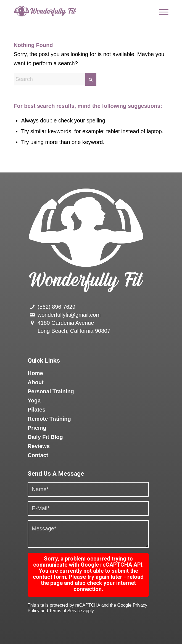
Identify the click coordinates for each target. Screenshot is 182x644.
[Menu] (161, 11)
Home (35, 373)
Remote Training (49, 419)
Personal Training (51, 391)
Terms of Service (66, 611)
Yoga (34, 400)
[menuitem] (161, 11)
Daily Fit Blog (45, 437)
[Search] (55, 79)
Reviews (39, 446)
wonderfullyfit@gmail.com (69, 315)
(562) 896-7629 (56, 307)
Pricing (37, 428)
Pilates (36, 410)
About (36, 382)
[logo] (75, 11)
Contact (38, 455)
